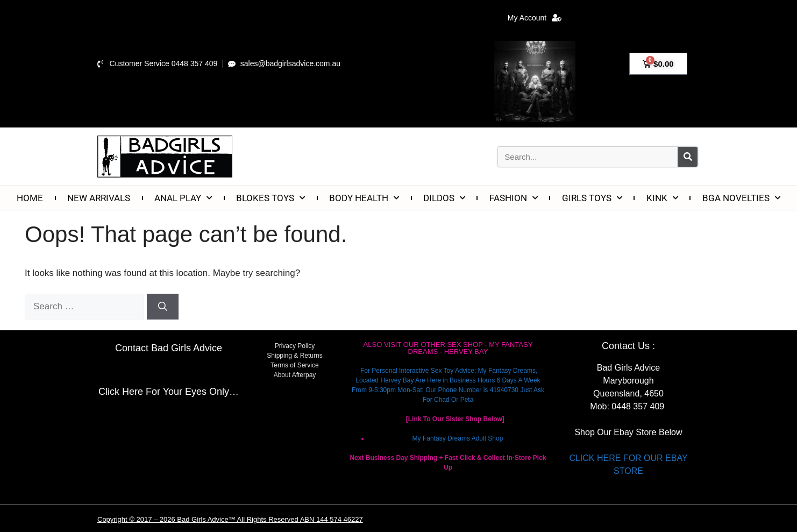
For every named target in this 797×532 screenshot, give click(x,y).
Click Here (121, 392)
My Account (535, 18)
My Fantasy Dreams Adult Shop (458, 438)
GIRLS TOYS (592, 198)
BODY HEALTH (364, 198)
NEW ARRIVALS (99, 198)
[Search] (688, 157)
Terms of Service (294, 365)
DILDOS (444, 198)
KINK (662, 198)
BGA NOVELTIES (741, 198)
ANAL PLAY (183, 198)
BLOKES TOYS (271, 198)
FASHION (514, 198)
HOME (30, 198)
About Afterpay (295, 375)
